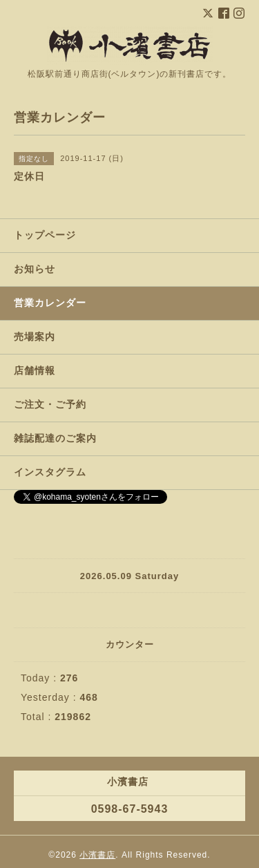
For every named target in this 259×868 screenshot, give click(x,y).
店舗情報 (35, 370)
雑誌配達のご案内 (55, 438)
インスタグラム (50, 472)
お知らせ (35, 269)
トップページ (45, 235)
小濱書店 (97, 855)
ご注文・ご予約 (50, 404)
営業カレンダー (50, 303)
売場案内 (35, 337)
